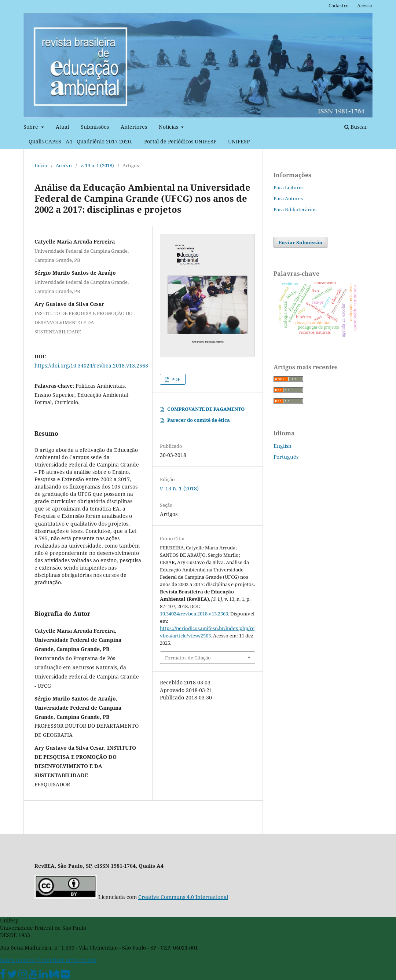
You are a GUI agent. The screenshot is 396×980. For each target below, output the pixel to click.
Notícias (169, 127)
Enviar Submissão (300, 242)
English (283, 446)
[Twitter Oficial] (12, 976)
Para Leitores (289, 187)
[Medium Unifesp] (54, 976)
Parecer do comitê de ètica (199, 420)
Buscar (356, 127)
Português (286, 457)
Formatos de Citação (188, 658)
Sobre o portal (18, 960)
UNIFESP (239, 141)
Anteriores (134, 127)
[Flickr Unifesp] (65, 976)
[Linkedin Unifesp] (43, 976)
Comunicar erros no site (67, 960)
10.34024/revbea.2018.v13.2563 (194, 614)
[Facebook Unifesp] (3, 976)
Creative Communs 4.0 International (183, 897)
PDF (175, 379)
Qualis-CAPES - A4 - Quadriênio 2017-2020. (80, 141)
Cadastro (339, 6)
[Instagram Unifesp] (23, 976)
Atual (62, 127)
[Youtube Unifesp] (33, 976)
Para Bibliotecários (295, 209)
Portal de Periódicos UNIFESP (180, 141)
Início (41, 165)
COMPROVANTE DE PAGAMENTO (206, 409)
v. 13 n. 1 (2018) (97, 165)
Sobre (32, 127)
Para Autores (288, 198)
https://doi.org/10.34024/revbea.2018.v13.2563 (91, 365)
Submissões (95, 127)
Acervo (64, 165)
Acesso (365, 6)
